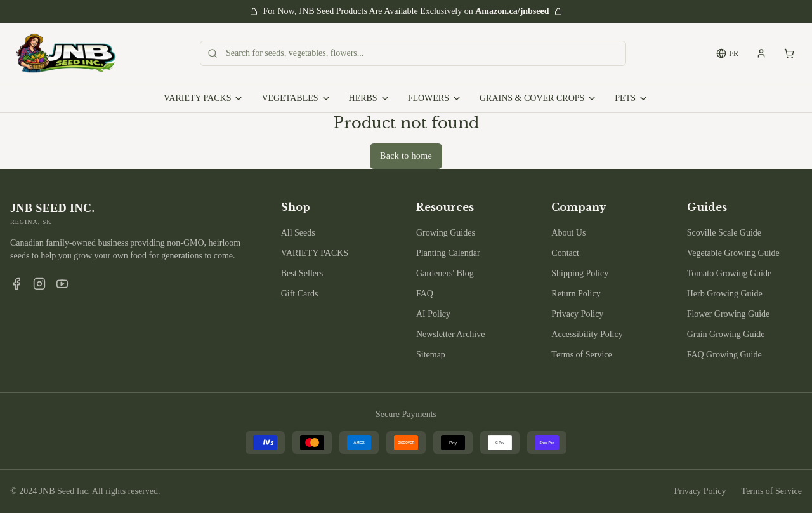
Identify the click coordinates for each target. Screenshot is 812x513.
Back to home (406, 156)
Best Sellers (302, 273)
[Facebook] (16, 284)
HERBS (370, 98)
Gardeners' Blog (445, 273)
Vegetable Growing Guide (733, 253)
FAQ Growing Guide (724, 355)
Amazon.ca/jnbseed (512, 11)
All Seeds (298, 233)
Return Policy (576, 294)
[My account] (761, 53)
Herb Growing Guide (725, 294)
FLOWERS (435, 98)
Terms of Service (581, 355)
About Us (568, 233)
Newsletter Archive (450, 334)
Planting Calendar (448, 253)
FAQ (425, 294)
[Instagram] (39, 284)
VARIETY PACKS (204, 98)
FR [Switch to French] (727, 53)
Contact (565, 253)
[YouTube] (62, 284)
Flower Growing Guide (729, 314)
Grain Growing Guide (726, 334)
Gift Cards (300, 294)
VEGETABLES (296, 98)
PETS (632, 98)
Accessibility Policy (587, 334)
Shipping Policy (580, 273)
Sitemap (431, 355)
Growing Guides (446, 233)
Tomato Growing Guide (730, 273)
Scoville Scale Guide (724, 233)
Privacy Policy (577, 314)
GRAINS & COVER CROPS (538, 98)
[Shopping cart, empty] (789, 53)
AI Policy (433, 314)
